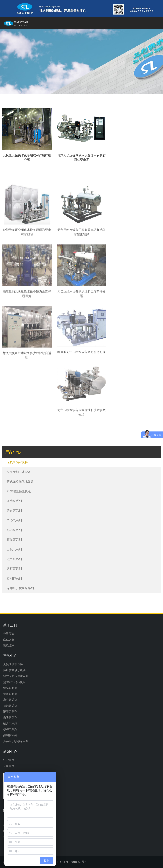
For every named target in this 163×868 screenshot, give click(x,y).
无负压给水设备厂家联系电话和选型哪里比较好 (81, 272)
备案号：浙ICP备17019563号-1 (67, 862)
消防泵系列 (14, 501)
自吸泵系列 (14, 549)
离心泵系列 (14, 520)
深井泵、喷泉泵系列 (20, 588)
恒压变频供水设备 (19, 472)
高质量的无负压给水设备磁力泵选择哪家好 (27, 334)
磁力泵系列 (14, 559)
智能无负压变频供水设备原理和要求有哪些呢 (27, 272)
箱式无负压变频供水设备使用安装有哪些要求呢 (81, 157)
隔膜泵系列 (14, 540)
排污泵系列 (14, 530)
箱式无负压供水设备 (20, 482)
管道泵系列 (14, 511)
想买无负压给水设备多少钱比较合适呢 (27, 396)
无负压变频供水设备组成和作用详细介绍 (27, 157)
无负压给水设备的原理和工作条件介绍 (81, 334)
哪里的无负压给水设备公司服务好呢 (81, 389)
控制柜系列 (14, 578)
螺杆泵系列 (14, 569)
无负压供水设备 (17, 462)
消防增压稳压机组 (19, 491)
